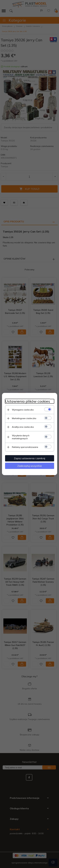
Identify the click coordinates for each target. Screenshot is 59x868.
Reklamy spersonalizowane (25, 447)
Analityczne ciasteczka (23, 427)
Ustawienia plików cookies (28, 401)
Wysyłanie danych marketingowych (21, 437)
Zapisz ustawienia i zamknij (29, 458)
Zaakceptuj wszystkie (30, 466)
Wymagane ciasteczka (23, 410)
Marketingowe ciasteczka (24, 418)
